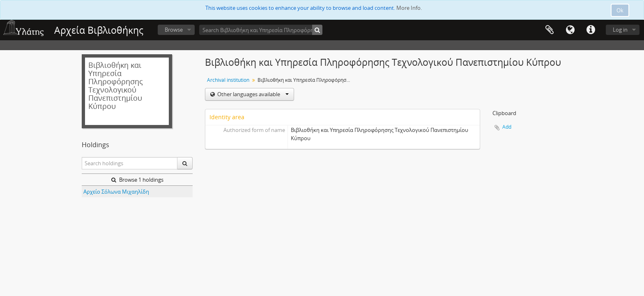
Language (570, 30)
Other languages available (252, 94)
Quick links (591, 30)
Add (507, 127)
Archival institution (228, 80)
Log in (620, 30)
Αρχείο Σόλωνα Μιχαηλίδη (116, 192)
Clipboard (550, 30)
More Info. (409, 8)
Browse (174, 30)
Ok (620, 10)
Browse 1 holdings (137, 180)
